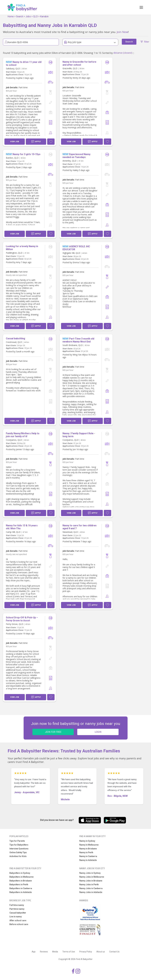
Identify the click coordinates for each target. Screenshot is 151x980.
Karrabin (44, 16)
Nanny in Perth (86, 852)
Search (20, 16)
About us (101, 952)
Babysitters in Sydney (20, 873)
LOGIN (98, 732)
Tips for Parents (17, 841)
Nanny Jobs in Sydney (90, 873)
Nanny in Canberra (88, 856)
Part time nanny (17, 909)
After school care (18, 920)
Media (55, 952)
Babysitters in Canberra (21, 888)
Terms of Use (69, 952)
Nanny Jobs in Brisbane (91, 881)
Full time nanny (17, 905)
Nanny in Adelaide (88, 860)
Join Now (122, 32)
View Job (15, 142)
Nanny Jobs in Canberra (91, 888)
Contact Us (114, 952)
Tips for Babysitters (19, 845)
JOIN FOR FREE (53, 732)
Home (11, 16)
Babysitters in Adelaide (21, 892)
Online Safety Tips (18, 852)
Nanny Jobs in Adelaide (91, 892)
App (34, 952)
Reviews (44, 952)
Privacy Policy (86, 952)
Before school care (19, 924)
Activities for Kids (18, 856)
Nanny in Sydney (87, 841)
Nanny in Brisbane (88, 849)
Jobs (28, 16)
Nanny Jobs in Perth (89, 885)
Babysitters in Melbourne (21, 877)
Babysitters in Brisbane (21, 881)
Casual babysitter (18, 913)
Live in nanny (16, 917)
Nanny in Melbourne (89, 845)
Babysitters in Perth (19, 885)
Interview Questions (19, 849)
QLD (35, 16)
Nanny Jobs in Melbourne (92, 877)
